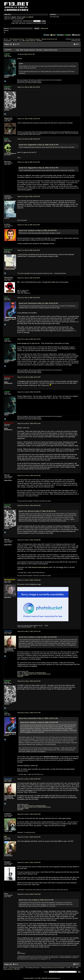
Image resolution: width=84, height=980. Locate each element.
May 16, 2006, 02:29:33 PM (29, 139)
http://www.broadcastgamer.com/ (40, 567)
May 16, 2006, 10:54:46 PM (29, 392)
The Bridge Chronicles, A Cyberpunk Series (34, 673)
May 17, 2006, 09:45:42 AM (29, 476)
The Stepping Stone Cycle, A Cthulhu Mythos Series (36, 674)
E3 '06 (15, 40)
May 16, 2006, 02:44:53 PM (29, 197)
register (31, 17)
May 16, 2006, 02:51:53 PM (29, 225)
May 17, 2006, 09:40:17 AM (29, 424)
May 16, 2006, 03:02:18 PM (29, 250)
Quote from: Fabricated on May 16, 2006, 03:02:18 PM (38, 303)
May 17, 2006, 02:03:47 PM (29, 681)
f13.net (6, 39)
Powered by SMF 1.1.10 (30, 978)
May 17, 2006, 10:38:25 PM (29, 862)
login (24, 17)
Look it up (34, 766)
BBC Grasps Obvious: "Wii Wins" (32, 40)
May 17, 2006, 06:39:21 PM (29, 814)
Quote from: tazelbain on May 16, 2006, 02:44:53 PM (38, 230)
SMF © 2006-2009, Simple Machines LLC (49, 978)
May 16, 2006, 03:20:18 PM (29, 278)
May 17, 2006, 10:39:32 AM (29, 580)
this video (52, 282)
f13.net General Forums (17, 39)
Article (20, 58)
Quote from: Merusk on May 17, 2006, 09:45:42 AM (37, 511)
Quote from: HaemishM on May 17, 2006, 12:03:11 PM (38, 718)
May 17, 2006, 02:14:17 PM (29, 713)
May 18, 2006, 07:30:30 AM (29, 894)
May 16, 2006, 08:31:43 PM (29, 339)
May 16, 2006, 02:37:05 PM (29, 162)
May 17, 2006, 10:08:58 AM (29, 540)
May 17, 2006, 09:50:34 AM (29, 506)
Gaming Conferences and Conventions (53, 968)
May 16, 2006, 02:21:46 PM (29, 87)
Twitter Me (20, 677)
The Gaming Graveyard (33, 39)
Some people (22, 343)
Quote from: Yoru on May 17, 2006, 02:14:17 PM (36, 900)
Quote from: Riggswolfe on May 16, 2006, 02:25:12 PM (38, 145)
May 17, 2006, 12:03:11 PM (29, 631)
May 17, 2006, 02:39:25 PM (29, 779)
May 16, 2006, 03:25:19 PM (29, 298)
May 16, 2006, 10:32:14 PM (29, 377)
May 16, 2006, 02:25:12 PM (29, 119)
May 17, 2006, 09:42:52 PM (29, 837)
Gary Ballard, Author (23, 675)
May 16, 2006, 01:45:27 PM (26, 54)
